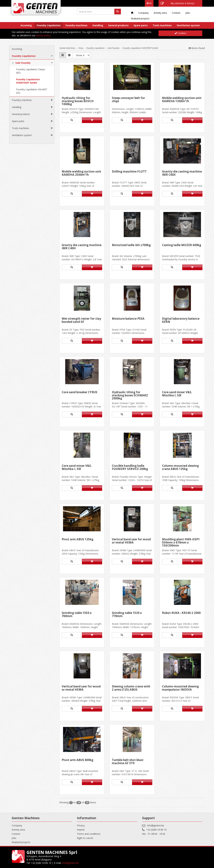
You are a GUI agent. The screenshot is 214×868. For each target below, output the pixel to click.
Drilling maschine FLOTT (129, 172)
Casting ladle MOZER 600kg (182, 245)
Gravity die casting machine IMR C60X (182, 173)
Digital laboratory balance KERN (181, 320)
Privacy (81, 825)
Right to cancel (85, 838)
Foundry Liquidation (49, 25)
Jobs (188, 13)
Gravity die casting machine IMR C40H (82, 247)
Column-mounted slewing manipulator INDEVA (180, 688)
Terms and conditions (89, 834)
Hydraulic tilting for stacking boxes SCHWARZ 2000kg (130, 395)
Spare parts (141, 25)
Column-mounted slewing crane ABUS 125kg (180, 468)
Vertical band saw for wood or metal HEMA (131, 541)
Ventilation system (188, 25)
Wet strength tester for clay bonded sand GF (81, 320)
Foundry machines (76, 25)
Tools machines (162, 25)
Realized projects (140, 18)
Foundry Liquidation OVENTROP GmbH (28, 81)
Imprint (81, 830)
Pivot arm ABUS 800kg (77, 760)
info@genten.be (155, 825)
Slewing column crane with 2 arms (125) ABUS (131, 688)
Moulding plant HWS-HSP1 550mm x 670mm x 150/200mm (181, 542)
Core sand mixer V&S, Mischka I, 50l (177, 394)
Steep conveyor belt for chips (128, 100)
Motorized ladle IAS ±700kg (131, 245)
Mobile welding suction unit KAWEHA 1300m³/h (182, 100)
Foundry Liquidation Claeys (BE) (31, 71)
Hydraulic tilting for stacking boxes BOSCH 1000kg (78, 101)
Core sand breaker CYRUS (79, 392)
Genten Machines (67, 48)
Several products (118, 25)
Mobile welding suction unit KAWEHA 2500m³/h (81, 173)
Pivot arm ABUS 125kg (77, 539)
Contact (176, 13)
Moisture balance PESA (128, 319)
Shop (81, 48)
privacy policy (43, 35)
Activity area (160, 13)
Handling (98, 25)
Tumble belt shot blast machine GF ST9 (128, 762)
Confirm (180, 33)
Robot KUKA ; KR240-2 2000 (181, 613)
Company (143, 13)
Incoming (26, 25)
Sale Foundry (23, 63)
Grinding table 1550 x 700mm (77, 615)
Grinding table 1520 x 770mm (127, 615)
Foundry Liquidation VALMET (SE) (32, 91)
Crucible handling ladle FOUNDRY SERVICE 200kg (130, 468)
